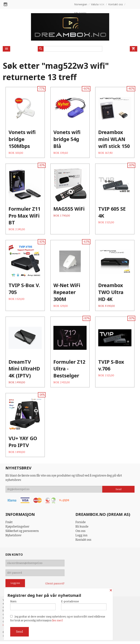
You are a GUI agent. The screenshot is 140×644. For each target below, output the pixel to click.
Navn (33, 605)
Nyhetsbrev (13, 538)
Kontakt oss (83, 542)
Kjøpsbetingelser (17, 529)
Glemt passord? (55, 586)
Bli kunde (82, 529)
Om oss (80, 534)
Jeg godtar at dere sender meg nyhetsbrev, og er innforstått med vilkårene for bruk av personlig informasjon (58, 619)
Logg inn (81, 538)
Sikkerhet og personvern (22, 534)
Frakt (9, 525)
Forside (81, 525)
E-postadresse (84, 605)
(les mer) (57, 621)
